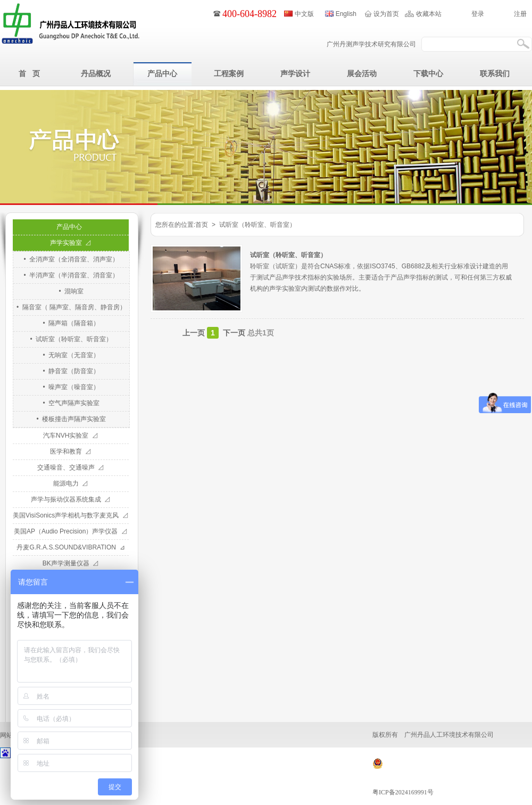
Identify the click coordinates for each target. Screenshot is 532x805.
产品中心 (162, 73)
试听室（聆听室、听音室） (288, 255)
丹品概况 (96, 73)
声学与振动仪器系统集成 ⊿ (71, 499)
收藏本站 (429, 14)
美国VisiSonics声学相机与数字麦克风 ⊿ (71, 515)
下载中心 (428, 73)
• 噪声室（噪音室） (72, 387)
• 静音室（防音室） (72, 371)
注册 (520, 14)
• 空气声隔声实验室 (72, 403)
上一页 (194, 333)
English (346, 14)
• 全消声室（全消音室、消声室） (72, 259)
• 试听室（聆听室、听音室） (72, 339)
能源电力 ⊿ (71, 483)
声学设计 (295, 73)
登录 (478, 14)
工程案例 (229, 73)
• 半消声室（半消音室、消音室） (72, 275)
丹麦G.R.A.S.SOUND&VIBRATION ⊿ (70, 547)
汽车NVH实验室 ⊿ (71, 436)
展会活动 (362, 73)
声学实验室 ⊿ (71, 243)
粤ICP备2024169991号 (403, 792)
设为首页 (386, 14)
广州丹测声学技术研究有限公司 (371, 44)
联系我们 (495, 73)
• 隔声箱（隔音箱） (72, 323)
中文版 (304, 14)
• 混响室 (72, 291)
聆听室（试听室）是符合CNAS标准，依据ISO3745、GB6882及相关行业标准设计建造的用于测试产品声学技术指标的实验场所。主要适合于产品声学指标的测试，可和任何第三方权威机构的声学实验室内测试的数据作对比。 (381, 277)
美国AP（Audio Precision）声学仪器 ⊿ (71, 531)
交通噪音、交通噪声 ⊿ (71, 467)
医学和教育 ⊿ (71, 451)
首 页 (29, 73)
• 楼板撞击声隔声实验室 (72, 419)
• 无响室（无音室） (72, 355)
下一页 (234, 333)
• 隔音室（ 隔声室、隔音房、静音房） (71, 307)
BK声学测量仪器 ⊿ (71, 563)
